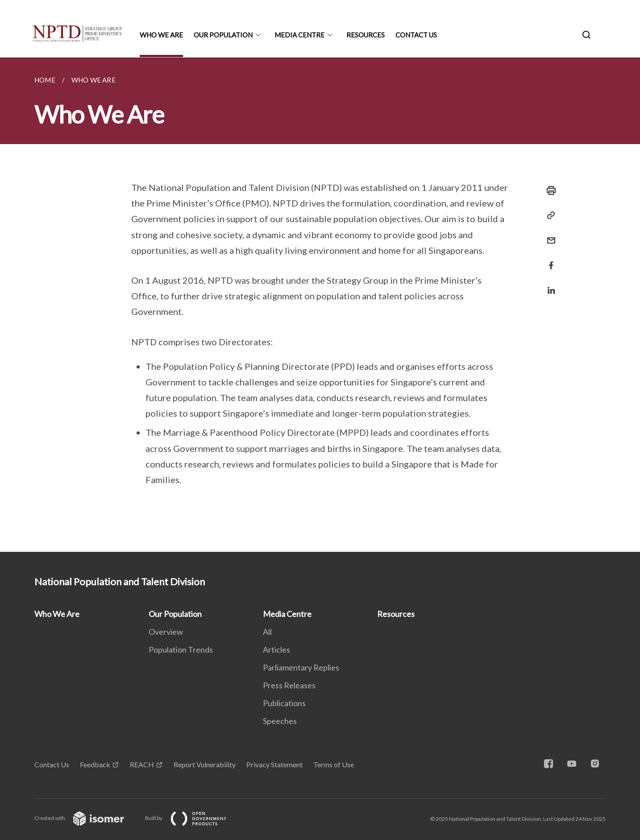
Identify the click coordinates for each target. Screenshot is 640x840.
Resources (366, 35)
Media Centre (299, 35)
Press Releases (289, 685)
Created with (86, 818)
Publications (284, 703)
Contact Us (416, 35)
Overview (166, 632)
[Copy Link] (549, 215)
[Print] (549, 190)
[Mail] (549, 235)
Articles (276, 650)
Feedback (95, 764)
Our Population (223, 35)
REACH (142, 764)
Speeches (280, 721)
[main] (320, 305)
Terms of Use (334, 764)
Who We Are (161, 35)
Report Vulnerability (205, 764)
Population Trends (181, 650)
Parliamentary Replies (301, 667)
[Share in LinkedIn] (549, 285)
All (267, 632)
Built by (193, 818)
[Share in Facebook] (549, 260)
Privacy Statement (274, 764)
